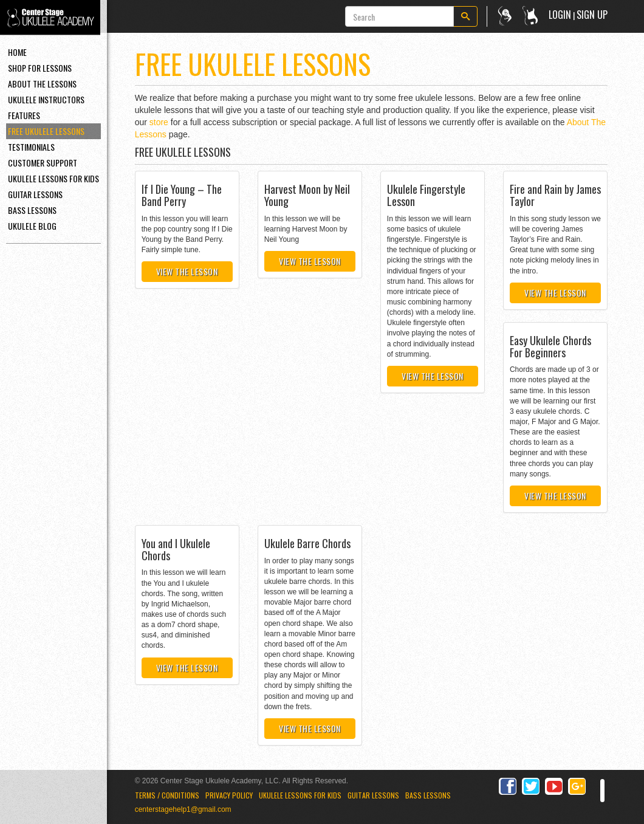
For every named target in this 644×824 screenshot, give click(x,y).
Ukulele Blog (32, 226)
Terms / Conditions (167, 795)
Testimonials (31, 147)
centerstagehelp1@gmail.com (183, 809)
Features (24, 115)
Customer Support (43, 163)
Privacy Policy (229, 795)
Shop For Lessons (40, 68)
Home (17, 52)
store (159, 122)
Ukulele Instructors (46, 99)
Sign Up (592, 15)
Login (560, 15)
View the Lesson (187, 271)
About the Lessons (42, 84)
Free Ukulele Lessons (46, 131)
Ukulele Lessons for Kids (300, 795)
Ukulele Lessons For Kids (53, 178)
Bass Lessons (32, 210)
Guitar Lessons (35, 194)
